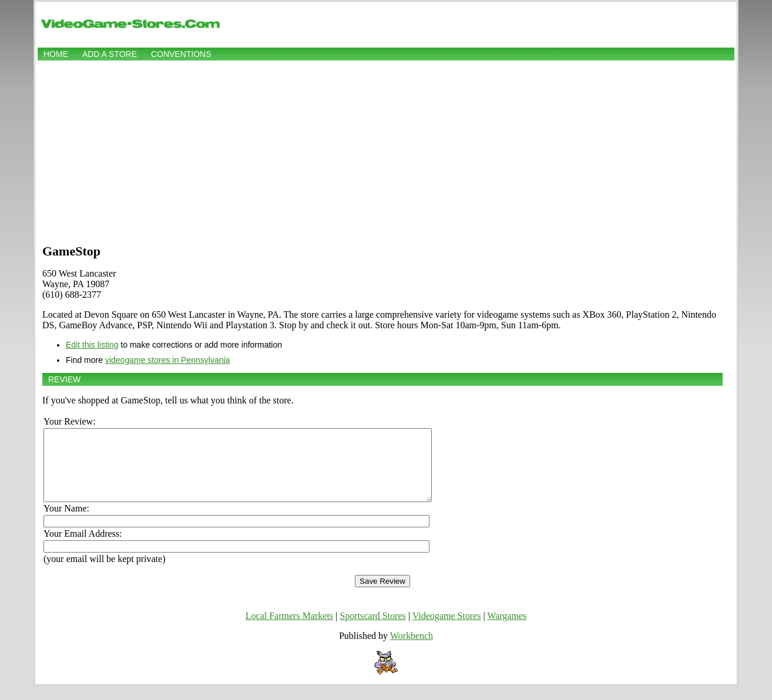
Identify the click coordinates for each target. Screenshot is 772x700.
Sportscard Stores (372, 630)
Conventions (181, 54)
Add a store (110, 54)
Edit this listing (92, 345)
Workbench (412, 650)
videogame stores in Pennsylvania (167, 360)
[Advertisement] (386, 151)
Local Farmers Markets (289, 630)
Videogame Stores (447, 630)
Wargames (507, 630)
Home (56, 54)
